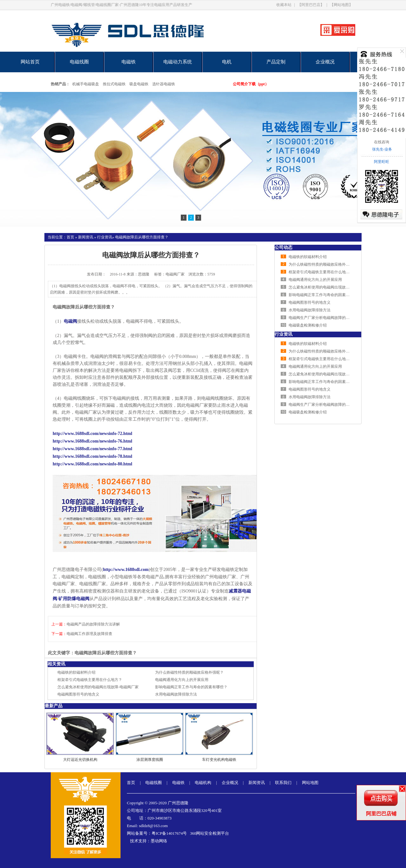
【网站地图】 (341, 5)
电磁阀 (70, 321)
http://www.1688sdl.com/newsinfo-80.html (92, 464)
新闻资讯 (86, 237)
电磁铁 (129, 62)
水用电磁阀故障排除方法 (176, 694)
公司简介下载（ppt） (251, 84)
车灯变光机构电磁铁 (219, 760)
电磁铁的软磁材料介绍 (76, 672)
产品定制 (276, 62)
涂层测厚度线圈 (150, 760)
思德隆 (144, 274)
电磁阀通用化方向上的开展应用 (182, 680)
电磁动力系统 (178, 62)
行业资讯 (105, 237)
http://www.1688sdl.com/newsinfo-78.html (92, 456)
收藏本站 (284, 5)
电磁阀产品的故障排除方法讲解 (93, 624)
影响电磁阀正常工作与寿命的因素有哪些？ (191, 687)
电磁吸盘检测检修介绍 (308, 325)
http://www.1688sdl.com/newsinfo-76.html (92, 441)
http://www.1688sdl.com (126, 570)
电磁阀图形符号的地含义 (78, 694)
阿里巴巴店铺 (381, 814)
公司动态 (284, 247)
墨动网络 (159, 841)
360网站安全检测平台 (210, 833)
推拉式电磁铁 (114, 84)
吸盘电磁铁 (139, 84)
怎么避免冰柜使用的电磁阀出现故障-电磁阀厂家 (98, 687)
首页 (70, 237)
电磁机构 (203, 783)
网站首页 (30, 62)
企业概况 (325, 62)
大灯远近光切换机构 (80, 760)
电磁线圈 (79, 62)
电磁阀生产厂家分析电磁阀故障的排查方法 (325, 318)
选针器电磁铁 (164, 84)
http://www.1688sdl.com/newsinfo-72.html (92, 434)
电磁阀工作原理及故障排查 (89, 634)
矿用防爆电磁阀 (74, 599)
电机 (227, 62)
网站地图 (310, 783)
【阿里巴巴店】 (311, 5)
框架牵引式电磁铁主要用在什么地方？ (90, 680)
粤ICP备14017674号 (169, 833)
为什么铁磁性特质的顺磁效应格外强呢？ (189, 672)
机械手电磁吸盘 (86, 84)
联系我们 (283, 783)
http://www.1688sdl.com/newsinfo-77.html (92, 449)
